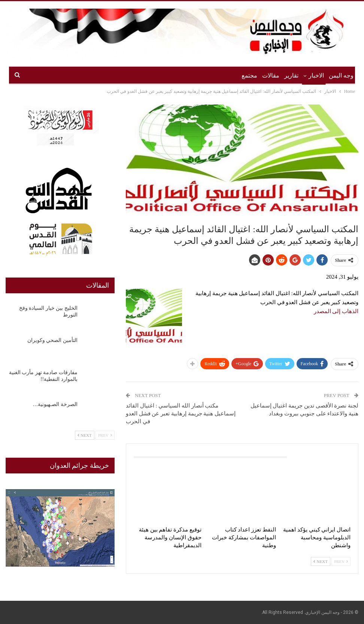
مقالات (271, 75)
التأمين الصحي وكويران (52, 340)
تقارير (291, 75)
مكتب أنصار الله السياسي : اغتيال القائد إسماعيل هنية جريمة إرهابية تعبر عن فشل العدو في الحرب (181, 414)
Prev (341, 561)
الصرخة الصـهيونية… (55, 404)
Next (321, 561)
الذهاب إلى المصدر (336, 311)
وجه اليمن (341, 75)
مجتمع (249, 75)
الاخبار (316, 75)
